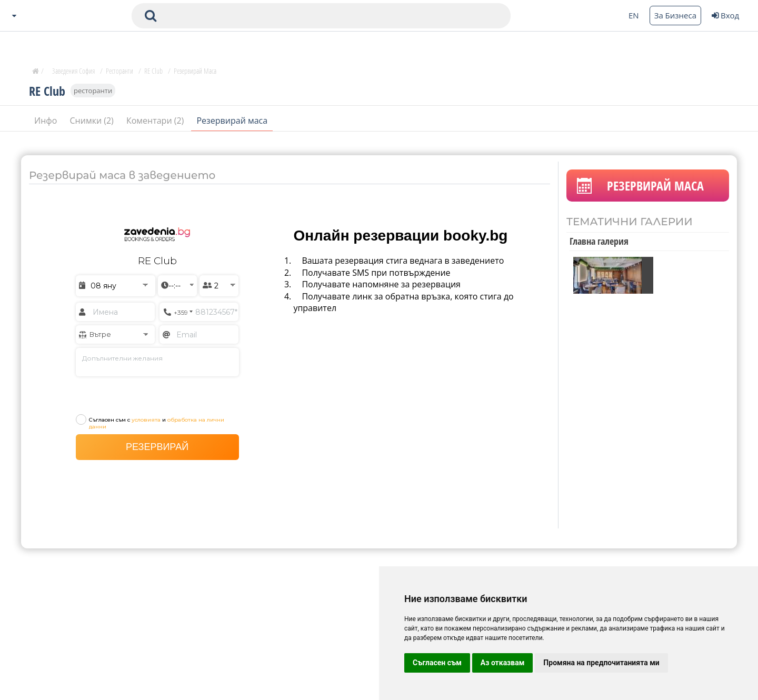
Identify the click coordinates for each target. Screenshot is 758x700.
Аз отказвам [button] (503, 663)
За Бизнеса (675, 15)
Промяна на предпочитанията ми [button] (601, 663)
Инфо (47, 121)
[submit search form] (151, 16)
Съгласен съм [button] (437, 663)
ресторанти (93, 91)
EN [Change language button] (634, 15)
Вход (725, 15)
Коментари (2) (156, 121)
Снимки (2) (93, 121)
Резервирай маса (232, 121)
